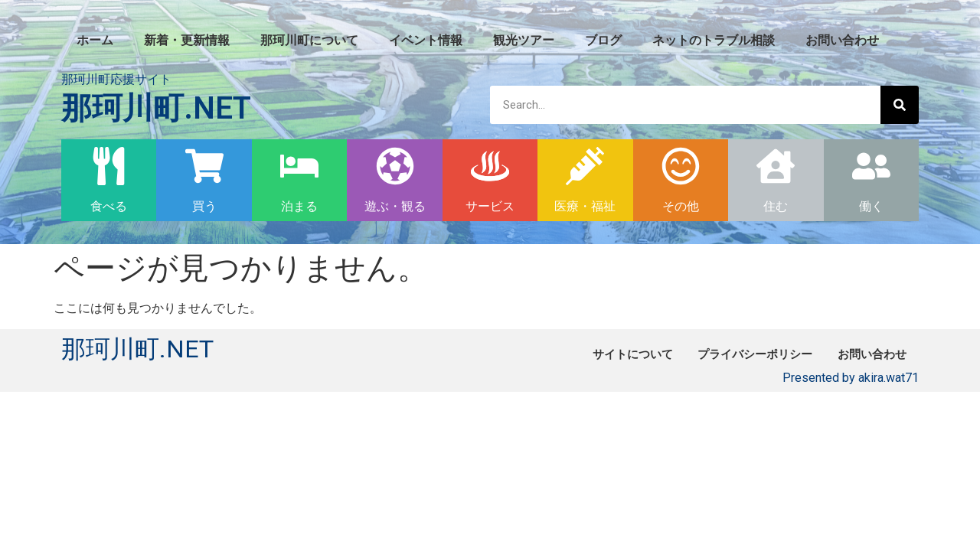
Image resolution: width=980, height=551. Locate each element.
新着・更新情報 (187, 40)
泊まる (299, 206)
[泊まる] (299, 166)
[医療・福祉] (585, 166)
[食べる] (109, 166)
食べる (109, 206)
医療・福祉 (585, 206)
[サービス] (490, 166)
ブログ (603, 40)
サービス (490, 206)
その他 (681, 206)
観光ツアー (524, 40)
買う (204, 206)
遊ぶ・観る (395, 206)
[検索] (900, 105)
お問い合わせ (842, 40)
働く (871, 206)
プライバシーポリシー (738, 354)
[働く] (871, 166)
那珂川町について (309, 40)
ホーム (95, 40)
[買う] (204, 166)
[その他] (681, 166)
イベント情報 (426, 40)
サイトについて (603, 354)
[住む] (776, 166)
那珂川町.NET (156, 108)
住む (776, 206)
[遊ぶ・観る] (395, 166)
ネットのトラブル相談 (714, 40)
